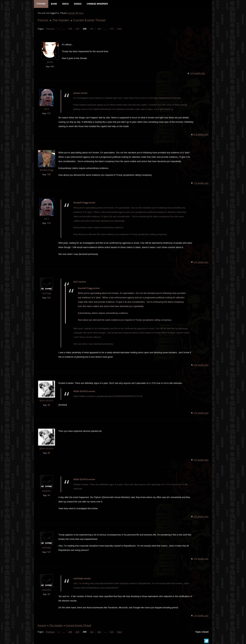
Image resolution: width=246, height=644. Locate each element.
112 (49, 114)
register (71, 13)
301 (92, 29)
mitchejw (46, 293)
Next (119, 29)
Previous (50, 29)
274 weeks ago (198, 73)
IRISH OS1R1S (46, 401)
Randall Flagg (46, 170)
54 (49, 495)
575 (112, 29)
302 (99, 29)
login (81, 13)
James (50, 62)
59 (49, 405)
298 (70, 29)
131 (49, 298)
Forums (43, 20)
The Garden (61, 20)
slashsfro (46, 491)
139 (49, 175)
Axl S (46, 109)
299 (77, 29)
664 (52, 67)
